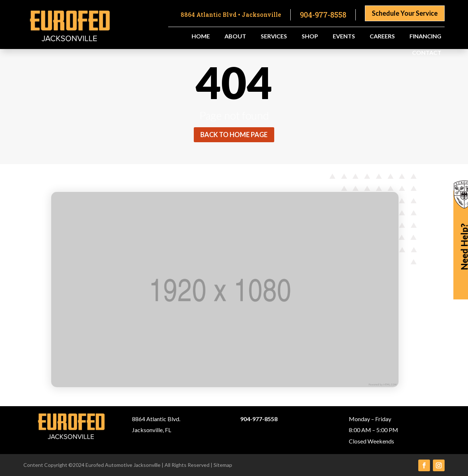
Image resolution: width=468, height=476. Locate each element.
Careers (382, 37)
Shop (310, 37)
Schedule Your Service (405, 13)
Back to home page (234, 135)
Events (344, 37)
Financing (425, 37)
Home (201, 37)
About (235, 37)
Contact (427, 53)
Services (274, 37)
